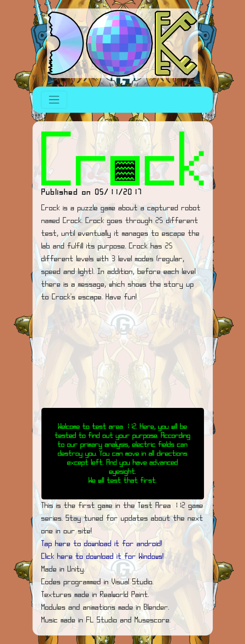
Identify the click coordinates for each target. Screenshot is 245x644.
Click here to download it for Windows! (103, 557)
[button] (54, 454)
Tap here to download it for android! (102, 544)
